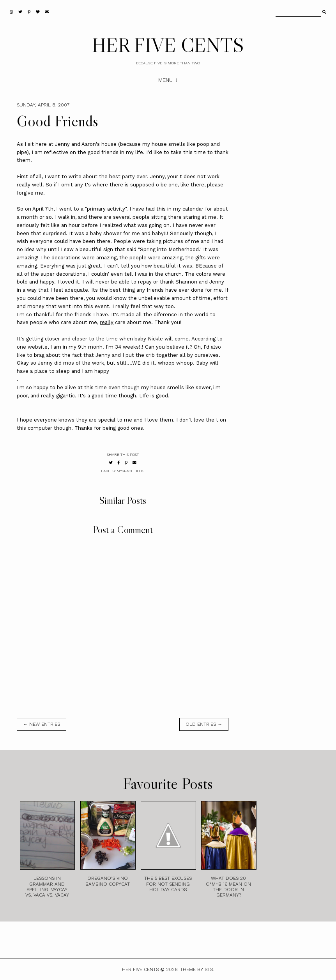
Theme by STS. (197, 969)
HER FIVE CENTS (168, 45)
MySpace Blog (130, 471)
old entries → (204, 724)
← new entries (42, 724)
